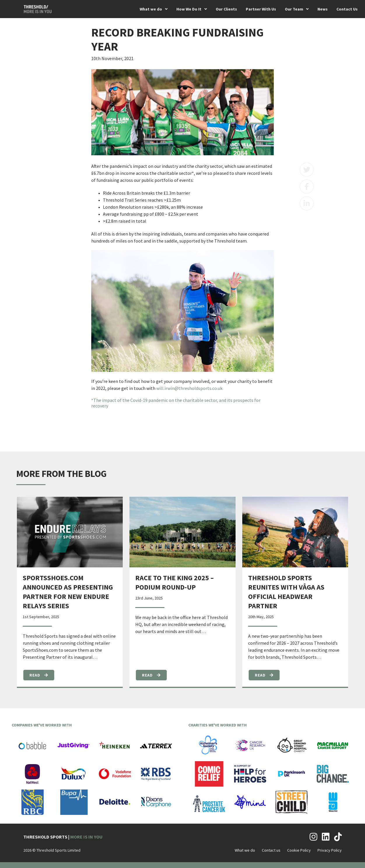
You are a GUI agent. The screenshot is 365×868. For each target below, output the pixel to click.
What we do (245, 850)
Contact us (271, 850)
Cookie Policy (299, 850)
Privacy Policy (330, 850)
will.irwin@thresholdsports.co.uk (189, 388)
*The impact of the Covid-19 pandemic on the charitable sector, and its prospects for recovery (176, 403)
